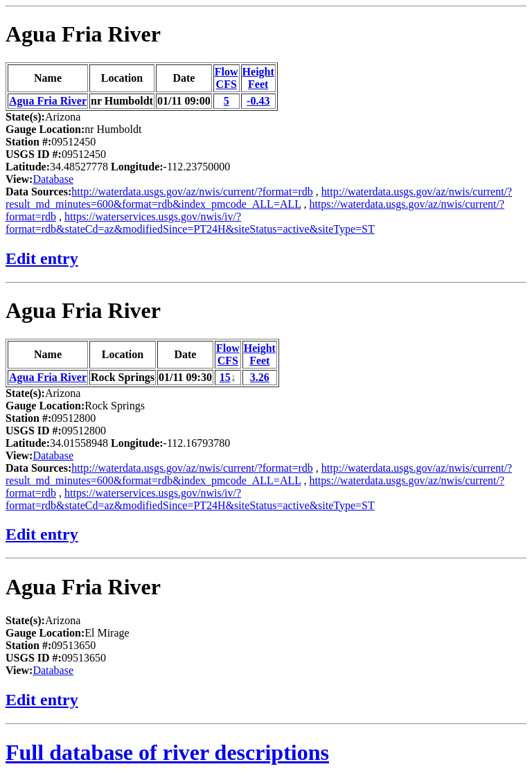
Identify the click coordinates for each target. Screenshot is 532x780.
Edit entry (42, 258)
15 (225, 377)
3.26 (260, 377)
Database (53, 179)
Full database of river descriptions (167, 752)
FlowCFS (227, 78)
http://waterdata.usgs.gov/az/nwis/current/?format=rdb (192, 192)
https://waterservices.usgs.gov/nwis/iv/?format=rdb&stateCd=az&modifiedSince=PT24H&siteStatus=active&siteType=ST (190, 223)
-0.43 (258, 101)
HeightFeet (258, 78)
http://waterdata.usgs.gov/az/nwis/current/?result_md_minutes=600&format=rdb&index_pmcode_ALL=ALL (259, 198)
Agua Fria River (83, 34)
